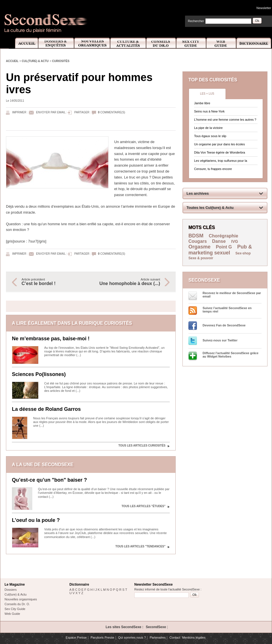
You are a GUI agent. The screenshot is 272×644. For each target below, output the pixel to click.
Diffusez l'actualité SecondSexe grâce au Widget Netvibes (230, 355)
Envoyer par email (51, 112)
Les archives (198, 193)
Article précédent (53, 282)
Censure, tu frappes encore (213, 169)
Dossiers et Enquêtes (56, 43)
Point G (224, 247)
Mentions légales (194, 637)
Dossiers (11, 590)
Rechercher (196, 21)
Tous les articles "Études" (144, 506)
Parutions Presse (102, 637)
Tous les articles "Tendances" (140, 546)
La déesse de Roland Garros (46, 409)
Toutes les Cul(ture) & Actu (210, 208)
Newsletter (264, 8)
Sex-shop (243, 253)
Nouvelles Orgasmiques (92, 43)
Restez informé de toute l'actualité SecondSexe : (168, 589)
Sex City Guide (191, 43)
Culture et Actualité (128, 43)
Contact (175, 637)
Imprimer (19, 112)
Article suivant (128, 282)
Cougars (198, 241)
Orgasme (199, 247)
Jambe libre (202, 103)
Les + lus (207, 94)
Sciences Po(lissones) (39, 374)
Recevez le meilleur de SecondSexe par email (232, 295)
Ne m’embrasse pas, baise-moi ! (51, 339)
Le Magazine (15, 585)
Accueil (23, 43)
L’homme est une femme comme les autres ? (225, 120)
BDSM (196, 236)
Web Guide (221, 43)
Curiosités (61, 61)
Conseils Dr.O (161, 43)
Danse (220, 241)
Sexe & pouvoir (201, 258)
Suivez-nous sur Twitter (220, 340)
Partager (82, 112)
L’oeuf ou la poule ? (36, 520)
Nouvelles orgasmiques (21, 599)
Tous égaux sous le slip (210, 136)
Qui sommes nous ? (132, 637)
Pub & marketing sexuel (220, 250)
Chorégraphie (224, 236)
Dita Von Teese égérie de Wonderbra (220, 152)
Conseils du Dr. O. (17, 604)
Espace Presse (76, 637)
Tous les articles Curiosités (142, 446)
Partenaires (158, 637)
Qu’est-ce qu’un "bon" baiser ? (49, 480)
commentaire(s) (112, 112)
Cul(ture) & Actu (35, 61)
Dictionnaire (254, 43)
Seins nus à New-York (209, 111)
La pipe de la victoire (208, 128)
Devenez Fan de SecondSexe (224, 325)
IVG (235, 241)
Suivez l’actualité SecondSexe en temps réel (227, 310)
